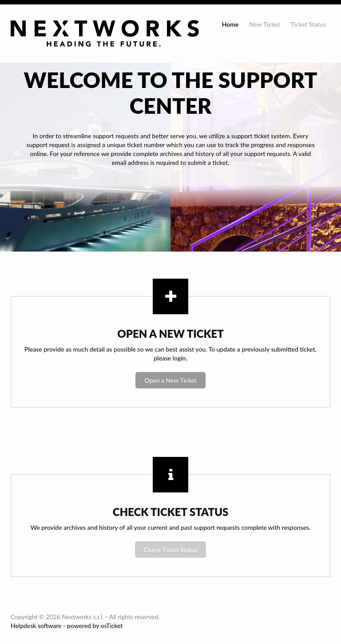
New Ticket (265, 24)
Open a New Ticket (170, 380)
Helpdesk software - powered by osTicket (67, 626)
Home (230, 24)
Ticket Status (308, 24)
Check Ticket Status (171, 550)
